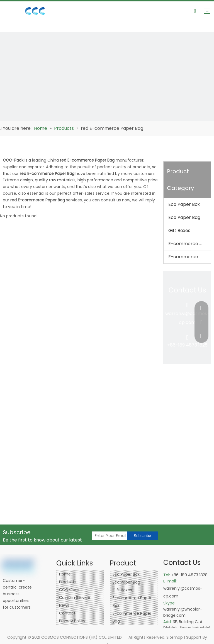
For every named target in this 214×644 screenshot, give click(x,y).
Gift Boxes (179, 230)
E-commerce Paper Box (189, 244)
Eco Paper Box (184, 204)
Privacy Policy (72, 621)
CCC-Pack (69, 590)
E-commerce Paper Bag (189, 257)
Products (68, 582)
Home (65, 574)
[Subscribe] (142, 536)
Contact (67, 613)
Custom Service (75, 597)
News (64, 605)
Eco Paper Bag (184, 217)
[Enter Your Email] (121, 536)
